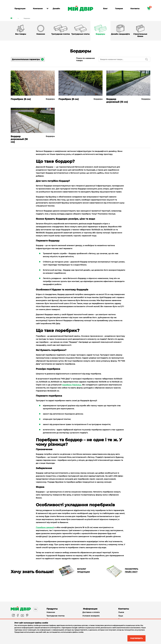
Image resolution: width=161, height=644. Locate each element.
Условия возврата (91, 616)
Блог (105, 9)
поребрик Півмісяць (72, 385)
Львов (121, 612)
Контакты (135, 9)
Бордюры (27, 18)
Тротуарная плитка (55, 616)
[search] (147, 59)
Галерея (119, 9)
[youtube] (22, 616)
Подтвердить (135, 638)
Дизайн (56, 9)
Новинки (51, 612)
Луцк (121, 616)
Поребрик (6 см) (21, 99)
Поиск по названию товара (85, 59)
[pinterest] (27, 616)
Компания (38, 9)
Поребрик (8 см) (69, 99)
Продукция (20, 9)
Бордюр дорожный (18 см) (19, 139)
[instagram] (13, 616)
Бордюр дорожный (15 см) (117, 101)
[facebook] (18, 616)
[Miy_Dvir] (21, 609)
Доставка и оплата (91, 612)
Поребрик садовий (45, 527)
